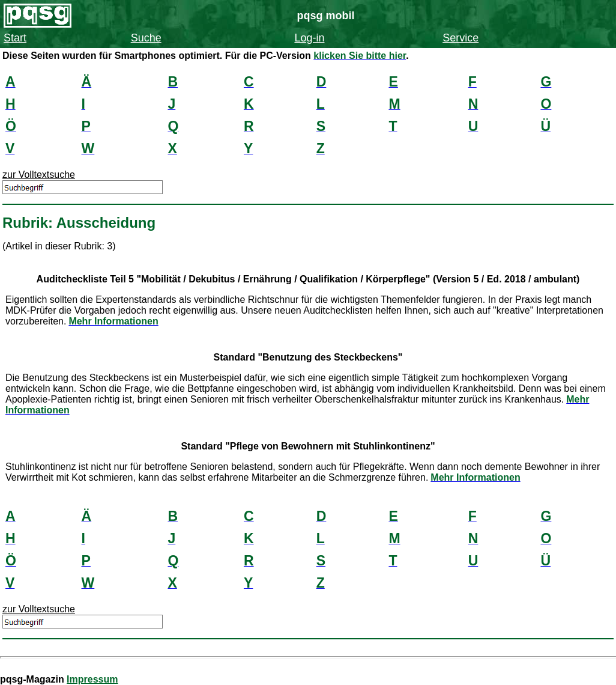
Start (15, 38)
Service (460, 38)
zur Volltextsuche (39, 175)
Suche (146, 38)
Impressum (92, 679)
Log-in (309, 38)
